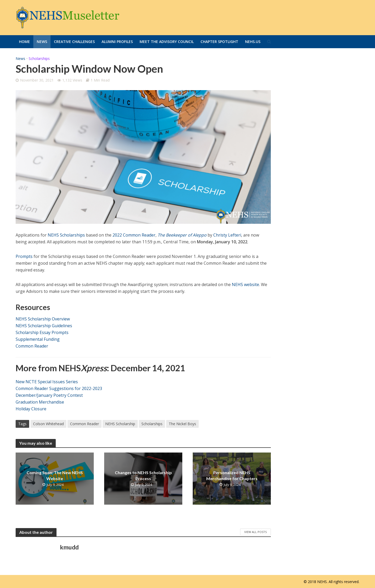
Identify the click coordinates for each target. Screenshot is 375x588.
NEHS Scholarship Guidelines (44, 326)
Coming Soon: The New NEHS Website (55, 475)
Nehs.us (253, 42)
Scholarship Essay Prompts (42, 332)
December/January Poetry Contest (49, 395)
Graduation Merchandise (40, 402)
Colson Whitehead (48, 424)
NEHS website (245, 284)
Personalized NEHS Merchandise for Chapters (232, 475)
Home (24, 42)
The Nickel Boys (182, 424)
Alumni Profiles (117, 42)
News (42, 42)
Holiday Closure (31, 409)
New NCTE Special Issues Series (47, 382)
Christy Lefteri (227, 235)
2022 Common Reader (134, 235)
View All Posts (255, 532)
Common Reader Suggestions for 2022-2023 (59, 388)
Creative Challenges (74, 42)
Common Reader (32, 346)
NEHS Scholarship (120, 424)
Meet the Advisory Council (167, 42)
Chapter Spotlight (219, 42)
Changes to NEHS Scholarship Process (143, 475)
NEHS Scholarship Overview (43, 319)
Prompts (24, 256)
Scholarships (39, 58)
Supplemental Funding (38, 339)
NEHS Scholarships (66, 235)
